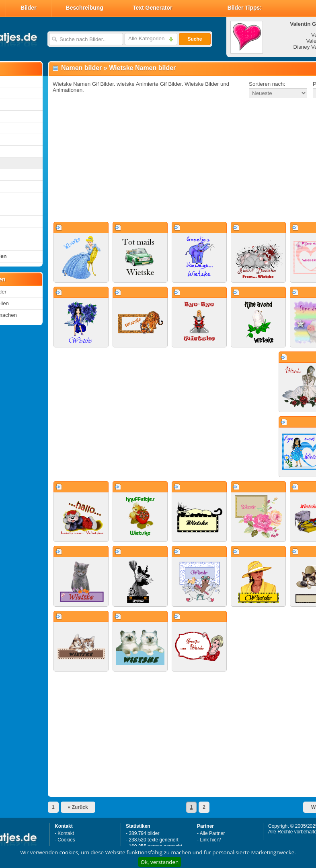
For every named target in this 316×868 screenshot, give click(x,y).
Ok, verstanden (160, 862)
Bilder (29, 8)
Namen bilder (81, 68)
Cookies (66, 840)
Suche (195, 39)
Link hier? (210, 840)
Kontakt (66, 833)
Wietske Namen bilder (142, 68)
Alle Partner (212, 833)
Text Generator (153, 8)
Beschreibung (85, 8)
